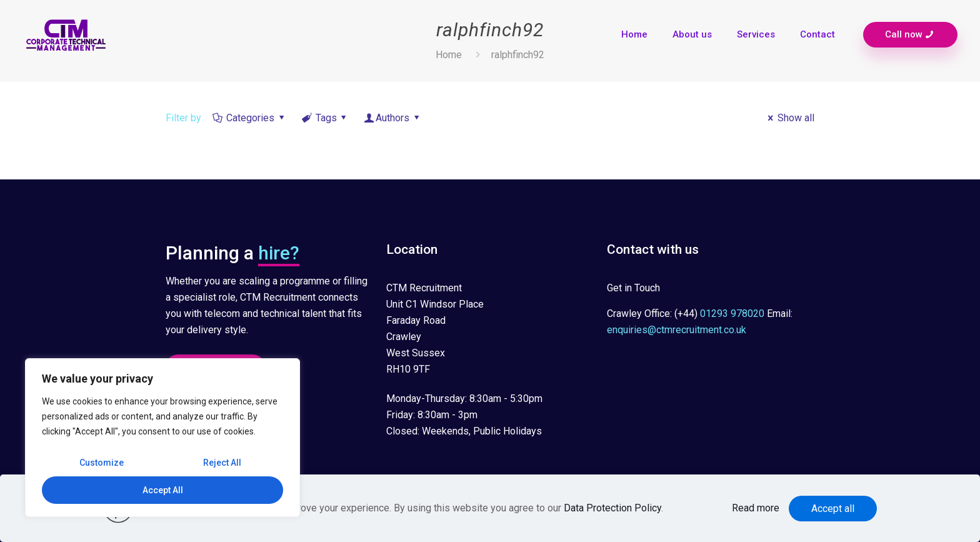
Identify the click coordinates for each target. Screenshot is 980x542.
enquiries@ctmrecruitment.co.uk (677, 330)
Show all (789, 118)
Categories (250, 118)
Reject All (222, 463)
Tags (325, 118)
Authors (393, 118)
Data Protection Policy (612, 508)
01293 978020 (732, 314)
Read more (756, 508)
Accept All (163, 490)
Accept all (833, 509)
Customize (102, 463)
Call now (910, 35)
